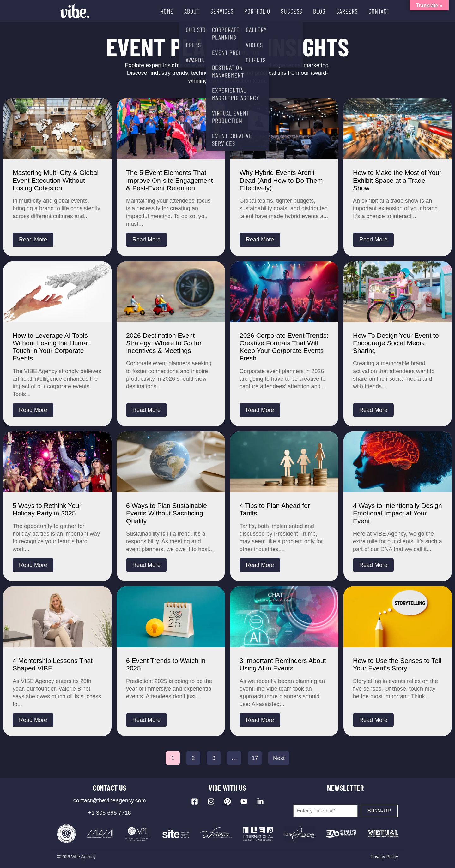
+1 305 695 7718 (110, 813)
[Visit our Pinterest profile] (227, 801)
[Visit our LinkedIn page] (260, 801)
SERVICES (222, 11)
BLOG (319, 11)
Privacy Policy (384, 857)
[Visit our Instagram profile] (211, 801)
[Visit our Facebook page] (195, 801)
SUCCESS (292, 11)
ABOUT (192, 11)
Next (279, 758)
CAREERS (347, 11)
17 (255, 758)
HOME (167, 11)
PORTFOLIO (257, 11)
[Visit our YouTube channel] (244, 801)
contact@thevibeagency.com (110, 800)
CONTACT (379, 11)
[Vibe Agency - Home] (75, 11)
